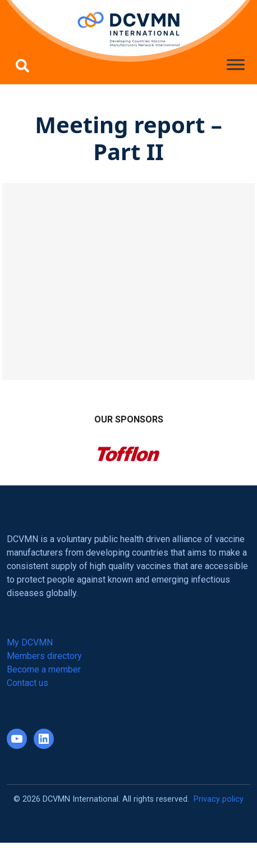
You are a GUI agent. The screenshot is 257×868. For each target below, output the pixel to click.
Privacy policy (219, 799)
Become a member (44, 669)
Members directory (44, 656)
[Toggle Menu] (236, 64)
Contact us (27, 683)
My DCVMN (30, 642)
